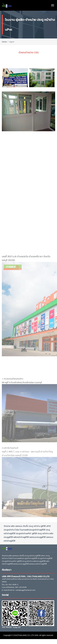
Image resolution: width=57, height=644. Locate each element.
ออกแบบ (19, 526)
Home (4, 42)
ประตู (31, 526)
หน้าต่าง (37, 526)
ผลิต (13, 526)
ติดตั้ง (26, 526)
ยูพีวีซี (43, 526)
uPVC (49, 526)
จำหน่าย (7, 526)
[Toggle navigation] (53, 5)
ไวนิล (17, 530)
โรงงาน (23, 530)
